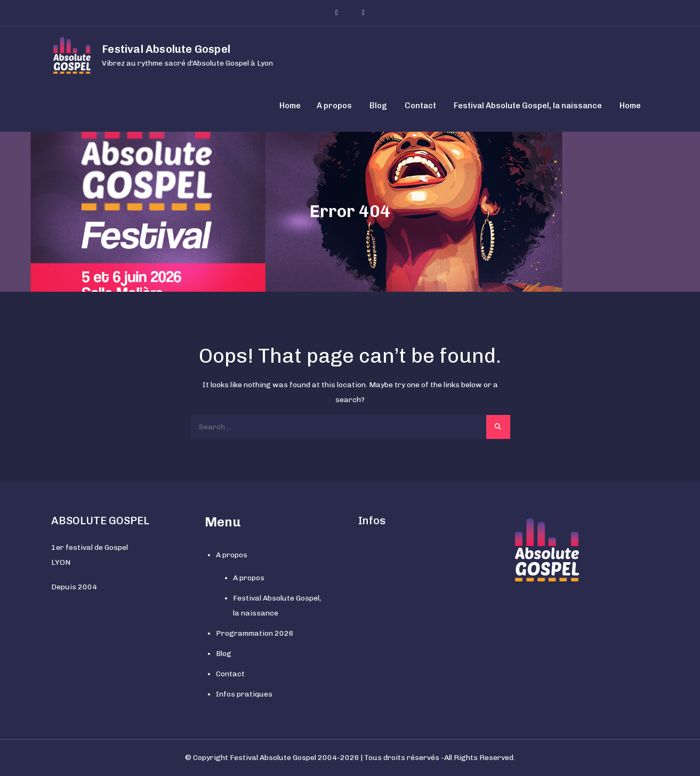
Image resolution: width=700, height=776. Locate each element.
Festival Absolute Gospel (166, 49)
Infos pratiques (244, 694)
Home (290, 106)
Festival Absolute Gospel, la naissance (528, 106)
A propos (334, 106)
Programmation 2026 (255, 633)
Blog (378, 106)
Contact (420, 106)
